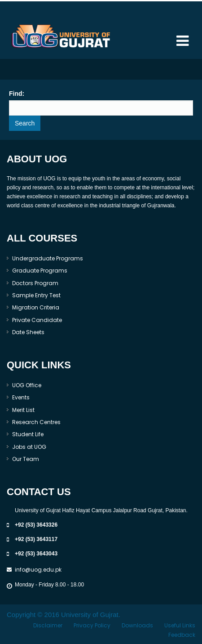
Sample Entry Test (36, 295)
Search (25, 123)
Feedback (182, 635)
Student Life (28, 434)
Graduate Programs (40, 271)
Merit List (23, 410)
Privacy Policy (92, 625)
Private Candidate (37, 320)
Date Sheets (28, 332)
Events (21, 397)
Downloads (137, 625)
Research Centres (36, 422)
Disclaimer (48, 625)
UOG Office (27, 385)
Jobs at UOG (29, 447)
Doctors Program (35, 283)
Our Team (26, 459)
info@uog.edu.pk (38, 570)
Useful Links (180, 625)
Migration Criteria (36, 307)
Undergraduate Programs (48, 258)
